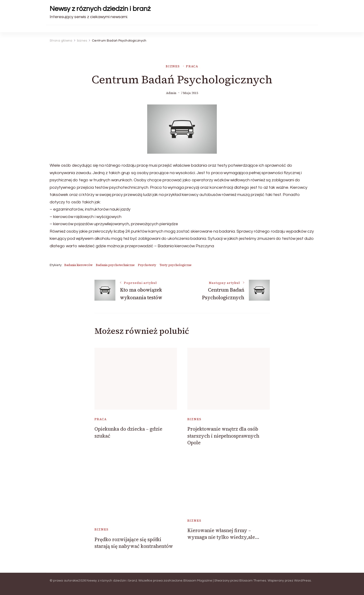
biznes (173, 66)
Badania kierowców (78, 265)
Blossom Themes (253, 581)
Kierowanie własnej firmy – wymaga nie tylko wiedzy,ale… (223, 534)
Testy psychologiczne (175, 265)
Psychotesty (147, 265)
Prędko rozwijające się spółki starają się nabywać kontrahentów (134, 543)
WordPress (303, 581)
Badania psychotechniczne (115, 265)
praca (192, 66)
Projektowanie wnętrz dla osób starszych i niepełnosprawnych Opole (223, 436)
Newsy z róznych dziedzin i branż (100, 9)
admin (171, 93)
